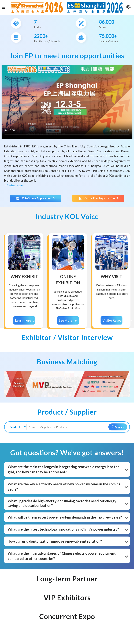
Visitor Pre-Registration (98, 198)
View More (13, 185)
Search (117, 427)
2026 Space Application (36, 198)
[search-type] (16, 427)
